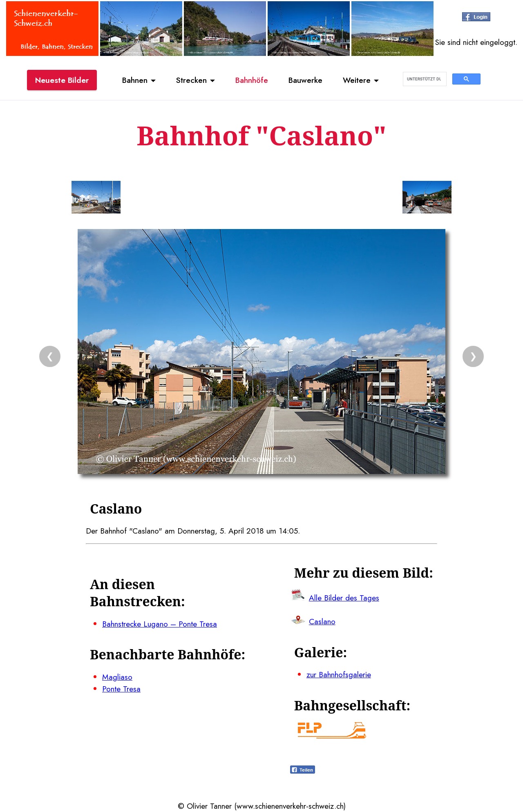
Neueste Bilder (62, 80)
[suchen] (424, 79)
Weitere (357, 80)
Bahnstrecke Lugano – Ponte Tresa (160, 624)
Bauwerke (305, 80)
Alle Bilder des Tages (344, 598)
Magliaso (117, 677)
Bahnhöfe (252, 80)
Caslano (322, 621)
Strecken (191, 80)
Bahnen (135, 80)
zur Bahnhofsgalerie (339, 674)
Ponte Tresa (121, 689)
